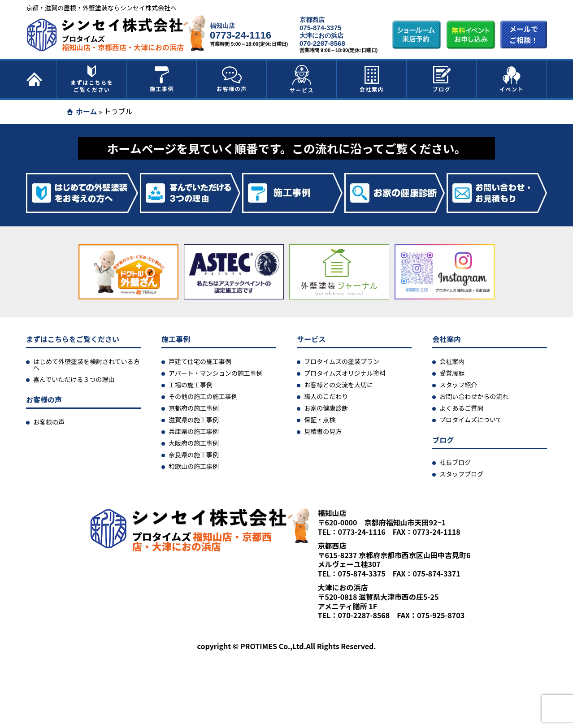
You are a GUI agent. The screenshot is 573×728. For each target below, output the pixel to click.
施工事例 (162, 79)
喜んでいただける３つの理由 (74, 379)
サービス (302, 79)
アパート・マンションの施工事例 (216, 373)
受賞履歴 (452, 373)
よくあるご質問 (461, 408)
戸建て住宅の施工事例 (200, 361)
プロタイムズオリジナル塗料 (345, 373)
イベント (512, 79)
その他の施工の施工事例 (203, 396)
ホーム (87, 111)
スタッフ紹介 (458, 385)
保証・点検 (320, 420)
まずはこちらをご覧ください (92, 79)
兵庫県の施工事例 (194, 431)
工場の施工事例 (191, 385)
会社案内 (372, 79)
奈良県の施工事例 (194, 455)
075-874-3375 (320, 28)
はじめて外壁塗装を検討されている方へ (87, 364)
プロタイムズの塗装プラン (342, 361)
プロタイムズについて (471, 420)
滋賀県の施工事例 (194, 420)
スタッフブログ (461, 474)
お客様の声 (232, 79)
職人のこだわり (326, 396)
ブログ (442, 79)
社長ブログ (455, 462)
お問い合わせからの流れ (474, 396)
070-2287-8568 (322, 43)
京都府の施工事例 (194, 408)
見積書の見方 (323, 431)
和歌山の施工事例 (194, 466)
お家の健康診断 (326, 408)
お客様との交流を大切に (339, 385)
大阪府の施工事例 (194, 443)
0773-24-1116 (241, 35)
